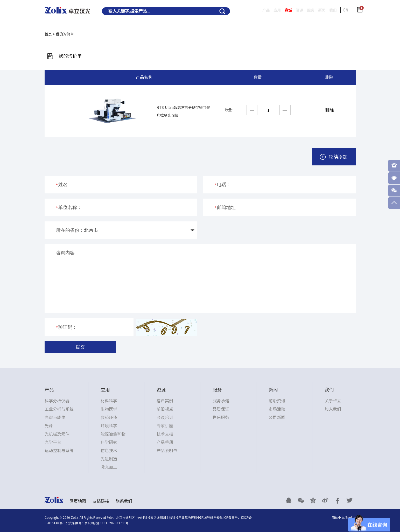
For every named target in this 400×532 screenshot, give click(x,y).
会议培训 (165, 417)
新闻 (319, 10)
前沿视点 (165, 409)
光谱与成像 (55, 417)
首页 (48, 34)
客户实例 (165, 401)
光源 (49, 426)
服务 (305, 10)
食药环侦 (109, 417)
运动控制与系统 (59, 451)
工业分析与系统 (59, 409)
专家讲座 (165, 426)
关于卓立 (333, 401)
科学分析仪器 (57, 401)
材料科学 (109, 401)
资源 (292, 10)
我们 (332, 10)
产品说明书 (167, 451)
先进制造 (109, 459)
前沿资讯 (277, 401)
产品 (252, 10)
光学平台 (53, 442)
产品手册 (165, 442)
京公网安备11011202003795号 (107, 523)
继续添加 (334, 157)
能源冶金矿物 (113, 434)
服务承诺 (221, 401)
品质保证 (221, 409)
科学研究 (109, 442)
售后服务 (221, 417)
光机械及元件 (57, 434)
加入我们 (333, 409)
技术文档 (165, 434)
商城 (279, 10)
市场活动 (277, 409)
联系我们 (124, 501)
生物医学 (109, 409)
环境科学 (109, 426)
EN (346, 10)
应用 (266, 10)
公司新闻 (277, 417)
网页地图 (78, 501)
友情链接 (101, 501)
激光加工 (109, 467)
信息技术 (109, 451)
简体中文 (338, 517)
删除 (329, 110)
